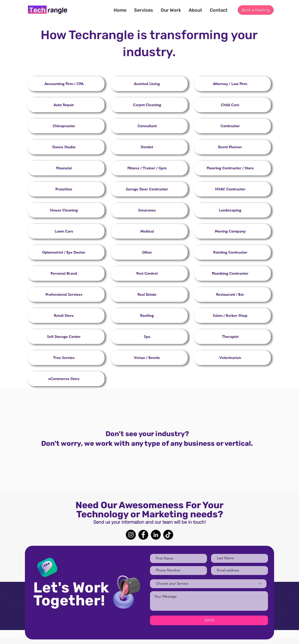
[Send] (209, 620)
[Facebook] (143, 535)
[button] (171, 10)
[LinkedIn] (156, 535)
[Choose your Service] (208, 584)
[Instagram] (131, 535)
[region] (66, 84)
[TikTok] (168, 535)
